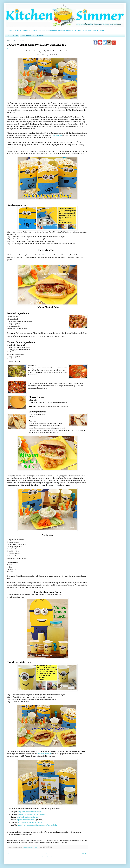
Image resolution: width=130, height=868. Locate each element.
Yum (9, 49)
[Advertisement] (108, 119)
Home (8, 36)
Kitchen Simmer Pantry (27, 36)
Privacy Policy (40, 36)
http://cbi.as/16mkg (51, 825)
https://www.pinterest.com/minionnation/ (31, 814)
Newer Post (11, 854)
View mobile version (48, 857)
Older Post (84, 854)
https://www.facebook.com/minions (30, 822)
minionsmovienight (44, 754)
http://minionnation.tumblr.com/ (27, 817)
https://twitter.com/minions (26, 820)
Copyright (15, 36)
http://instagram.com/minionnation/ (30, 812)
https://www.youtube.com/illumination (31, 825)
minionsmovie (57, 135)
